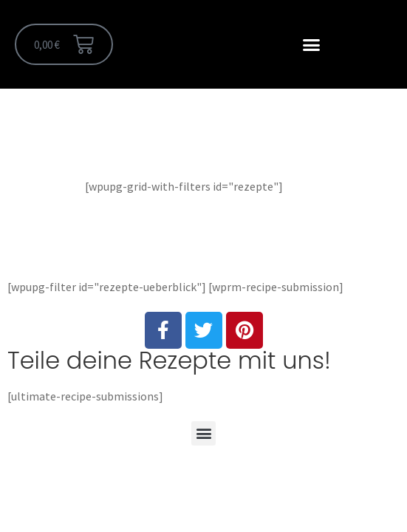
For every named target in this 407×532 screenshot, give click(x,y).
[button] (312, 44)
